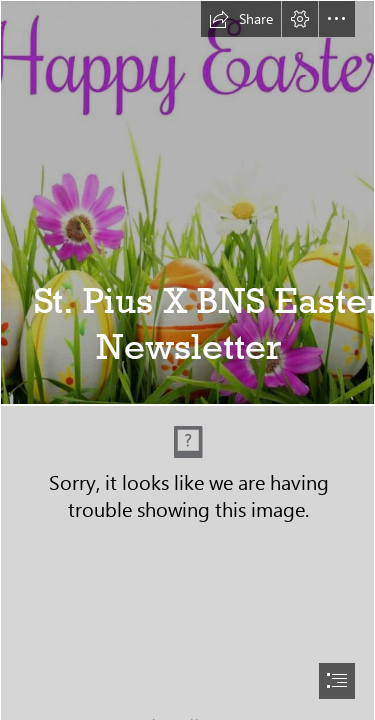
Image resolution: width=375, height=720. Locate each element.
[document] (187, 360)
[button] (241, 19)
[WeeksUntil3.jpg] (187, 202)
